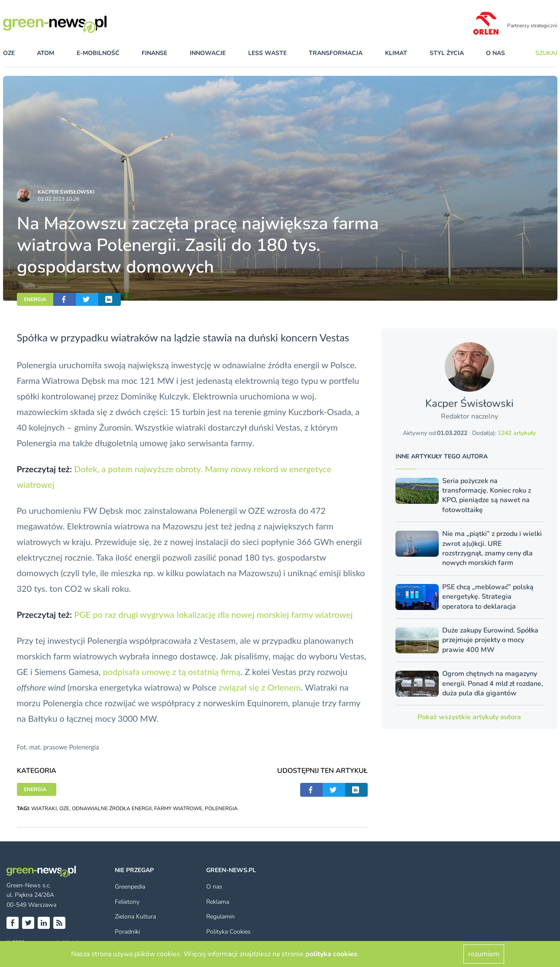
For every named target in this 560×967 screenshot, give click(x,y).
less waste (267, 53)
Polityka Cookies (228, 932)
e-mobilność (98, 53)
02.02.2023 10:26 (58, 199)
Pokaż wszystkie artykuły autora (469, 717)
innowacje (208, 53)
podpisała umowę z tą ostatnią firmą (172, 672)
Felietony (127, 902)
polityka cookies (331, 954)
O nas (495, 53)
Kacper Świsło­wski (66, 192)
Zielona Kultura (135, 917)
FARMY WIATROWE (178, 808)
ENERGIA (35, 299)
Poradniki (127, 932)
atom (45, 53)
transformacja (336, 53)
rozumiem (484, 954)
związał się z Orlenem (260, 687)
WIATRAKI (44, 808)
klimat (396, 53)
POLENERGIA (221, 808)
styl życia (447, 53)
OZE (9, 53)
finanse (154, 53)
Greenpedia (130, 887)
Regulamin (220, 917)
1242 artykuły (517, 433)
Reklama (218, 902)
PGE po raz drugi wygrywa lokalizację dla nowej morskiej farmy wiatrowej (213, 614)
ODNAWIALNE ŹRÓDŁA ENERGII (112, 808)
